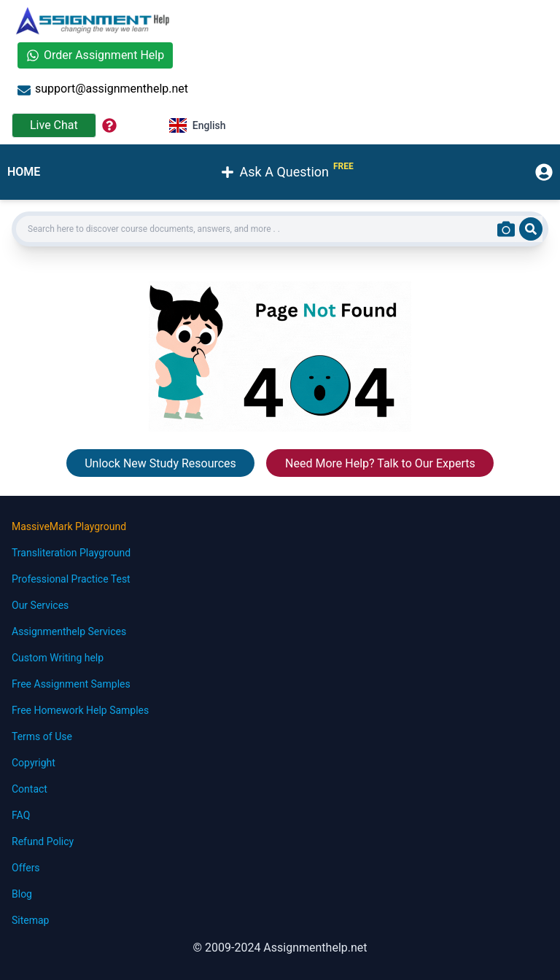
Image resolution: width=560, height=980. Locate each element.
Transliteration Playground (71, 553)
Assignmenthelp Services (69, 631)
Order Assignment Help (95, 55)
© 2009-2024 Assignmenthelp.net (280, 948)
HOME (24, 172)
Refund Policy (43, 841)
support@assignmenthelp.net (103, 89)
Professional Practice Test (71, 579)
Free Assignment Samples (71, 684)
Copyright (34, 763)
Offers (26, 868)
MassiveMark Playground (69, 526)
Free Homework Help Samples (80, 710)
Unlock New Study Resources (160, 463)
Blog (22, 894)
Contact (30, 789)
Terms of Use (42, 736)
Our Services (40, 605)
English (198, 125)
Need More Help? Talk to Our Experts (380, 463)
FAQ (21, 815)
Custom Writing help (58, 658)
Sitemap (30, 920)
